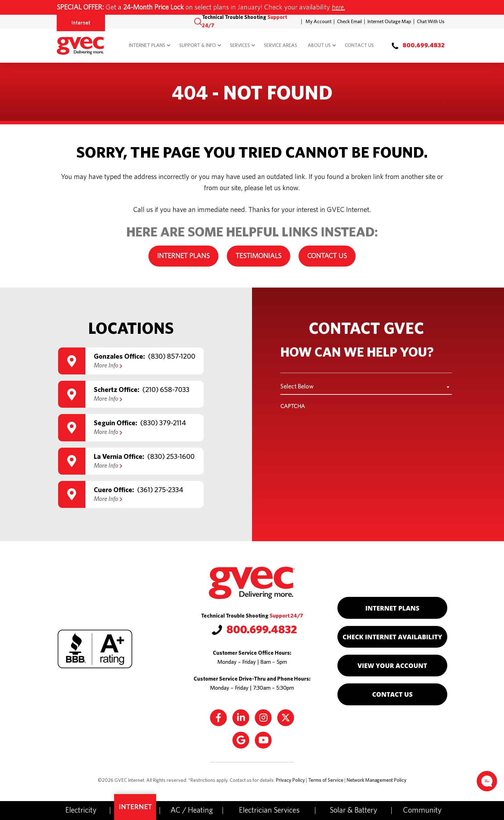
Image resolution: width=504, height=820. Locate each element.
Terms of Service (326, 780)
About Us (319, 46)
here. (338, 7)
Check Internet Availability (392, 637)
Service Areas (281, 46)
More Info (108, 366)
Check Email (349, 22)
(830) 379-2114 (163, 423)
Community (422, 810)
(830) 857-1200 (172, 357)
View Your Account (393, 666)
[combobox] (366, 387)
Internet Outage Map (389, 22)
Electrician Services (269, 810)
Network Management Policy (376, 780)
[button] (198, 22)
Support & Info (198, 46)
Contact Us (359, 46)
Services (240, 46)
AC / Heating (192, 810)
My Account (318, 22)
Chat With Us (431, 22)
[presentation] (334, 428)
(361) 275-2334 (160, 490)
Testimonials (258, 256)
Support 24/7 (286, 616)
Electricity (81, 810)
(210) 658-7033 (166, 390)
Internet (81, 23)
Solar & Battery (353, 810)
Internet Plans (147, 46)
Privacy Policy (290, 780)
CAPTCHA (293, 406)
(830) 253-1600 (171, 457)
